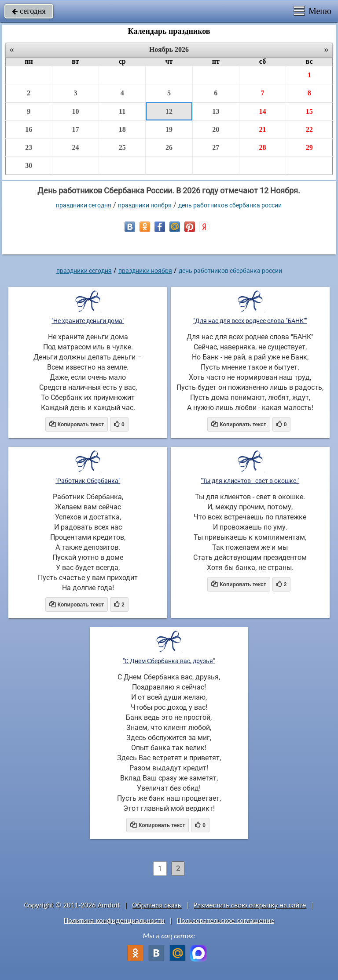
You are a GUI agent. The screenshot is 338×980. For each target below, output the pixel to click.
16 (29, 129)
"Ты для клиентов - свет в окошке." (250, 481)
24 (75, 147)
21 (262, 129)
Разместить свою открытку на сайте (250, 905)
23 (29, 147)
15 (309, 111)
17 (75, 129)
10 (75, 111)
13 (216, 111)
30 (29, 165)
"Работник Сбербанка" (88, 481)
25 (122, 147)
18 (122, 129)
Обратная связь (157, 905)
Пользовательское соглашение (226, 920)
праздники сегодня (84, 205)
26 (169, 147)
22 (309, 129)
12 (169, 111)
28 (262, 147)
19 (169, 129)
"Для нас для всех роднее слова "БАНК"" (250, 321)
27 (216, 147)
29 (309, 147)
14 (262, 111)
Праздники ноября (145, 205)
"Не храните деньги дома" (88, 321)
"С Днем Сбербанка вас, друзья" (169, 661)
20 (216, 129)
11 (122, 111)
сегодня (29, 11)
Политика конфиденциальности (114, 920)
